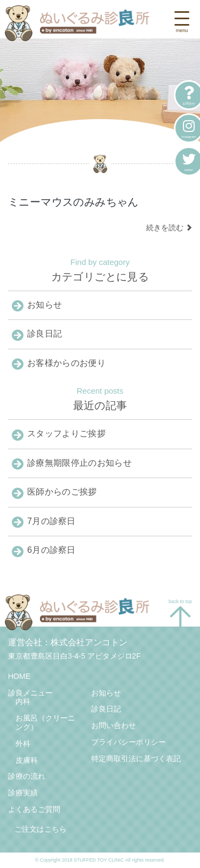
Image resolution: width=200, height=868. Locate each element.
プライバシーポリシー (129, 742)
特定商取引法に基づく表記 (136, 758)
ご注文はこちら (41, 829)
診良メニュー (30, 693)
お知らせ (106, 693)
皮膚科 (27, 760)
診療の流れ (27, 776)
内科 (23, 701)
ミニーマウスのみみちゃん (73, 202)
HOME (19, 676)
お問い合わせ (114, 725)
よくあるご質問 (34, 809)
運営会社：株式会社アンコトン (68, 642)
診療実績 (23, 793)
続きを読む (169, 228)
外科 (23, 744)
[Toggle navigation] (182, 23)
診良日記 (106, 709)
